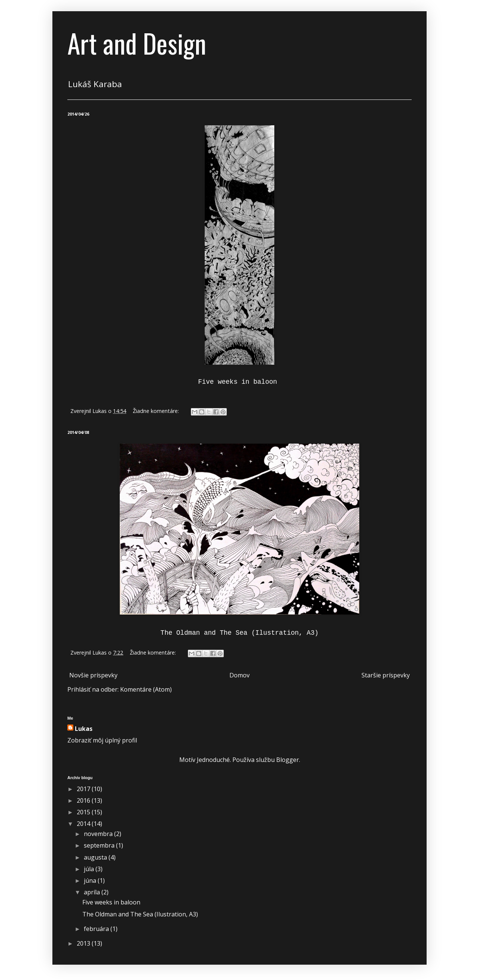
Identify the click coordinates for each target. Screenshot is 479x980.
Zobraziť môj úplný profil (102, 740)
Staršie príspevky (386, 675)
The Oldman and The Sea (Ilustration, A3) (140, 914)
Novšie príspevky (93, 675)
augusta (96, 857)
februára (97, 929)
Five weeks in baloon (112, 902)
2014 (84, 824)
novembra (99, 834)
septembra (100, 845)
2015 (84, 812)
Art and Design (137, 43)
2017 (84, 789)
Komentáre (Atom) (146, 689)
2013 (84, 943)
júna (91, 881)
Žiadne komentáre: (157, 411)
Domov (239, 675)
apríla (93, 892)
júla (90, 869)
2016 (84, 800)
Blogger (288, 760)
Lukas (84, 729)
